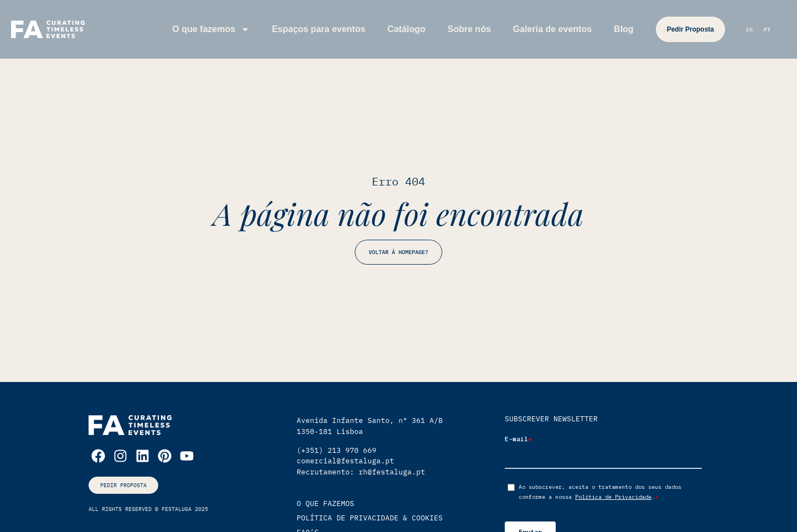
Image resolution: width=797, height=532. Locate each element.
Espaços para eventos (319, 29)
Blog (624, 29)
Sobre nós (469, 29)
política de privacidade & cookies (370, 518)
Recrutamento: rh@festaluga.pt (361, 472)
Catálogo (406, 29)
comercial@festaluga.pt (345, 461)
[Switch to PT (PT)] (767, 30)
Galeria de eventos (552, 29)
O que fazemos (211, 29)
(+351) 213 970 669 (337, 450)
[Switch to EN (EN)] (749, 30)
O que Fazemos (325, 503)
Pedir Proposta (690, 29)
